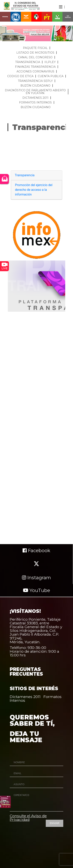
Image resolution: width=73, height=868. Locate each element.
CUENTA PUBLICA (51, 76)
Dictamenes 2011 (25, 697)
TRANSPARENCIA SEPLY (35, 81)
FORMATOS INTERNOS (35, 102)
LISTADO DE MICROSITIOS (35, 53)
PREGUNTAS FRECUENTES (26, 672)
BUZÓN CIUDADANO (35, 86)
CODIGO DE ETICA (20, 76)
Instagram (36, 578)
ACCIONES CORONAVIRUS (35, 71)
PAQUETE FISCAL (35, 48)
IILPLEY (50, 62)
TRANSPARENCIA (28, 62)
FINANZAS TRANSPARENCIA (35, 67)
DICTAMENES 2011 (35, 98)
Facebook (36, 550)
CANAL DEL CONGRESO (35, 57)
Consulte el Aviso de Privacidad (28, 818)
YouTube (36, 590)
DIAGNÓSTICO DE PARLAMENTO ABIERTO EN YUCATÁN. (35, 92)
